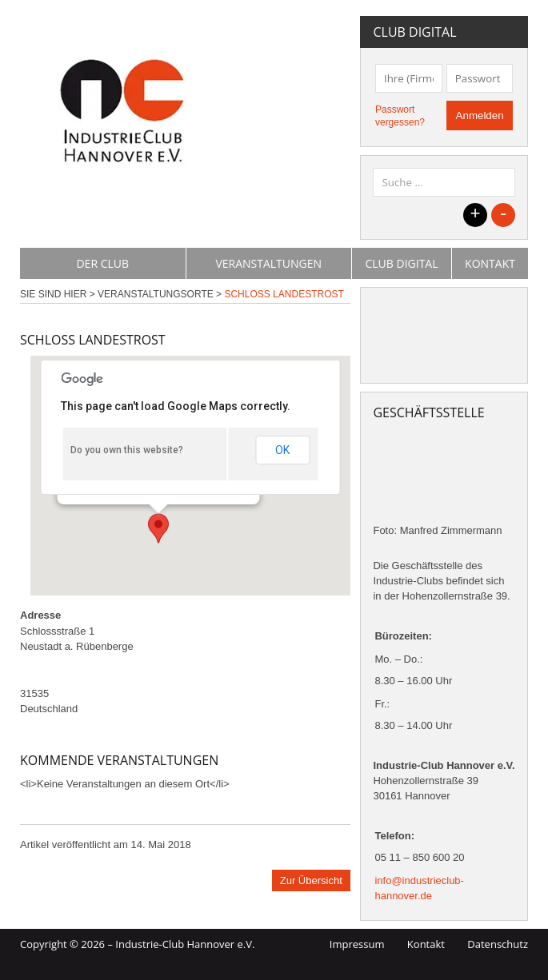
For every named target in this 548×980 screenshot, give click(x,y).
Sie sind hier (53, 294)
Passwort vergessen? (400, 116)
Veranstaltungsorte (156, 294)
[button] (158, 528)
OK (282, 450)
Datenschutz (498, 944)
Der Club (102, 263)
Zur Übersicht (311, 880)
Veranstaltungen (268, 263)
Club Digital (401, 263)
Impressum (357, 944)
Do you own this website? (127, 450)
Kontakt (490, 263)
